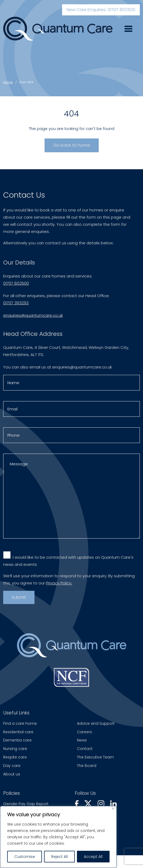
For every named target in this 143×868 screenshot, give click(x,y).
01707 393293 (16, 305)
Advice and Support (96, 723)
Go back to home (72, 145)
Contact (85, 749)
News (82, 740)
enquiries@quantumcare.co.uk (33, 317)
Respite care (15, 757)
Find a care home (20, 723)
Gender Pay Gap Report (26, 804)
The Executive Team (95, 757)
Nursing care (15, 749)
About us (12, 774)
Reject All (59, 857)
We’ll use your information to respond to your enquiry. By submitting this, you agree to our (69, 581)
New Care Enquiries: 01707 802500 (101, 10)
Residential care (18, 732)
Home (8, 82)
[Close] (113, 808)
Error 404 (26, 82)
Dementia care (17, 740)
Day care (12, 766)
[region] (58, 837)
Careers (84, 732)
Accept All (93, 857)
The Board (87, 766)
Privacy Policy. (59, 585)
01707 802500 (16, 285)
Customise (25, 857)
